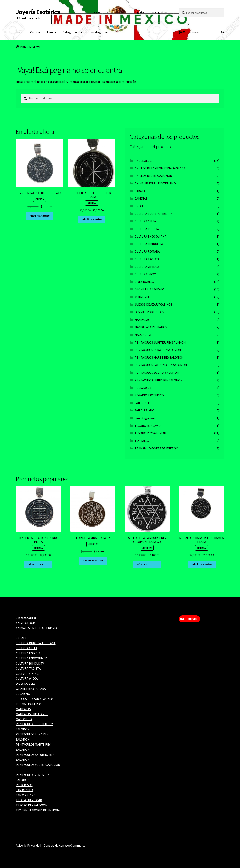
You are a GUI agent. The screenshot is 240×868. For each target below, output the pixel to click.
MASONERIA (143, 335)
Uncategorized (159, 12)
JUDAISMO (142, 297)
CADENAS (141, 198)
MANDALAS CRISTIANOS (151, 327)
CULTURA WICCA (146, 274)
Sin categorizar (145, 418)
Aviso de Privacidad (28, 845)
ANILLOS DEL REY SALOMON (153, 176)
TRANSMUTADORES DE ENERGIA (157, 448)
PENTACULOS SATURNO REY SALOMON (161, 365)
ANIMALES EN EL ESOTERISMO (155, 183)
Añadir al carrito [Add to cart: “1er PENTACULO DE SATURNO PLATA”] (38, 564)
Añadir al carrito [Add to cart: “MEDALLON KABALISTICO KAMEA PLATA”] (202, 564)
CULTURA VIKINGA (147, 267)
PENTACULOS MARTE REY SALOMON (159, 357)
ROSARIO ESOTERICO (149, 395)
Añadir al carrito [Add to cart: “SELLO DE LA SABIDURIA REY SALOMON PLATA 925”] (147, 564)
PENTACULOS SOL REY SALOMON (157, 373)
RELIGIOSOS (143, 388)
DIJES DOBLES (144, 282)
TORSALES (142, 441)
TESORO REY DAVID (148, 426)
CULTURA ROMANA (147, 251)
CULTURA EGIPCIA (147, 229)
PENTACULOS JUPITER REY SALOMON (160, 342)
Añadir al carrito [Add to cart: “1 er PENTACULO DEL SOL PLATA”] (40, 216)
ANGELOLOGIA (144, 161)
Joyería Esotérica (38, 12)
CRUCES (140, 206)
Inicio (97, 12)
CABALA (140, 191)
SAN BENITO (143, 403)
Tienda (122, 12)
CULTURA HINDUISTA (149, 244)
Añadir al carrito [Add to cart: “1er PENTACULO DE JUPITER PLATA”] (92, 219)
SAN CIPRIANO (144, 410)
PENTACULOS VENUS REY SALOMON (159, 380)
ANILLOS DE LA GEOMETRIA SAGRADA (160, 168)
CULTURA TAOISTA (147, 259)
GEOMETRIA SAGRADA (150, 289)
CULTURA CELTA (145, 221)
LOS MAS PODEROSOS (149, 312)
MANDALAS (142, 320)
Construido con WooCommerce (65, 845)
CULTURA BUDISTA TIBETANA (154, 214)
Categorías (138, 12)
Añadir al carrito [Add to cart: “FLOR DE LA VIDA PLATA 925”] (93, 561)
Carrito (109, 12)
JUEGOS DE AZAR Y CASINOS (153, 304)
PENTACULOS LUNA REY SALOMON (158, 350)
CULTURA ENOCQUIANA (150, 236)
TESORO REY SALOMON (150, 433)
